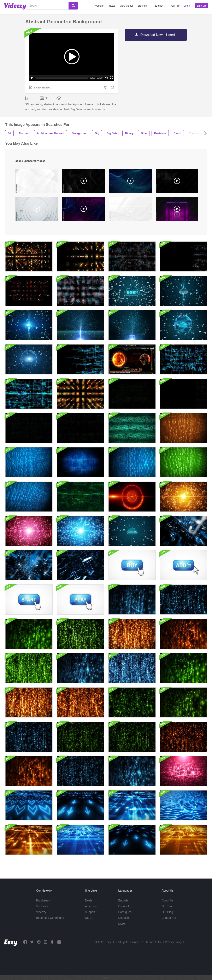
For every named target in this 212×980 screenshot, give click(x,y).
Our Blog (167, 912)
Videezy (41, 912)
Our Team (168, 906)
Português (125, 912)
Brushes (142, 6)
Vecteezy (42, 906)
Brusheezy (43, 900)
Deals (89, 900)
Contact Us (169, 918)
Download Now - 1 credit (158, 35)
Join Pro (175, 6)
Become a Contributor (50, 918)
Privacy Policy (173, 942)
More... (123, 924)
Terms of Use (154, 942)
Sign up (201, 6)
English (123, 900)
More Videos (126, 6)
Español (123, 906)
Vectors (99, 6)
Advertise (91, 906)
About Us (167, 900)
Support (90, 912)
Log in (187, 6)
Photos (111, 6)
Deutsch (123, 918)
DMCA (89, 918)
